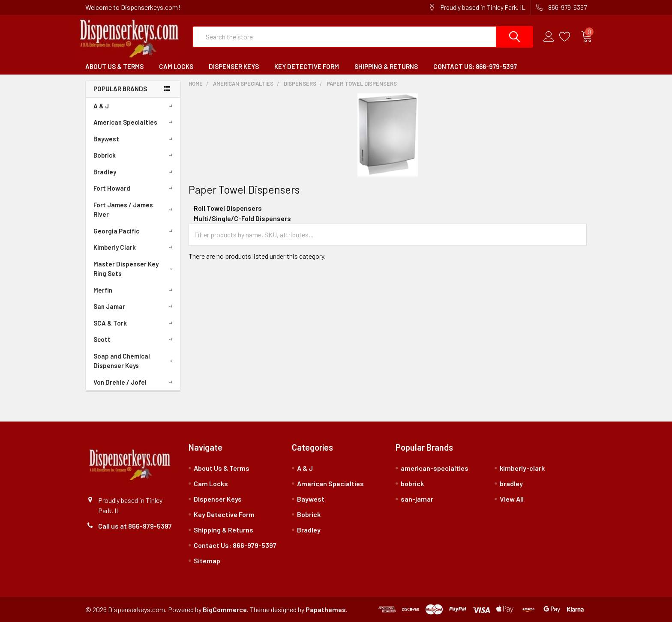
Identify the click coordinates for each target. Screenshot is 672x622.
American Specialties (135, 122)
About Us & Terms (114, 66)
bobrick (412, 483)
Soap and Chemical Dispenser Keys (135, 361)
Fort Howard (135, 188)
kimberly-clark (522, 468)
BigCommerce (225, 609)
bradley (511, 483)
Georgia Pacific (135, 231)
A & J (135, 106)
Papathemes (326, 609)
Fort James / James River (135, 210)
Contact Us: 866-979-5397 (475, 66)
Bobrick (135, 155)
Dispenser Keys (234, 66)
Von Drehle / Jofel (135, 382)
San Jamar (135, 306)
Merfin (135, 290)
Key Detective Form (307, 66)
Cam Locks (176, 66)
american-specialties (435, 468)
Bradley (135, 172)
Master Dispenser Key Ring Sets (135, 269)
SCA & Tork (135, 323)
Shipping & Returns (386, 66)
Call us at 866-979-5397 (135, 526)
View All (512, 499)
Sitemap (207, 561)
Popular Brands (120, 89)
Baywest (135, 139)
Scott (135, 339)
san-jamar (417, 499)
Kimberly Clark (135, 247)
